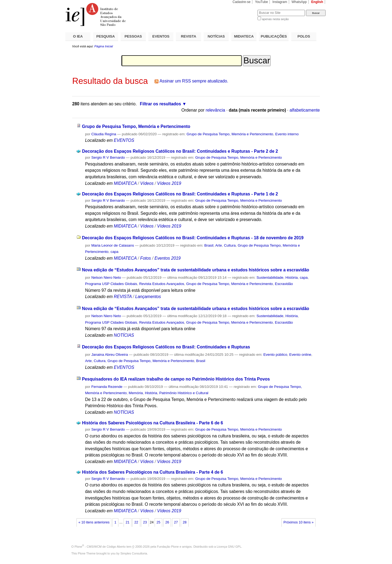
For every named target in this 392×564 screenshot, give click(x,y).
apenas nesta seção (275, 19)
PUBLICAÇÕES (274, 36)
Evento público (275, 355)
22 (136, 522)
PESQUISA (106, 36)
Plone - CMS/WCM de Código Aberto (100, 547)
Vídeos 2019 (169, 183)
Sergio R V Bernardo (108, 157)
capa (114, 252)
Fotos (146, 258)
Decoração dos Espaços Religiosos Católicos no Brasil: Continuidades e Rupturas (166, 347)
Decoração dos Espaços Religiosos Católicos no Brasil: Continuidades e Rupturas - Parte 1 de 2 (180, 194)
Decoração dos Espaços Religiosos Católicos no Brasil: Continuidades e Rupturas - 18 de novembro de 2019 (193, 238)
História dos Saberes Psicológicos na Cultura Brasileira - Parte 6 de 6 (152, 423)
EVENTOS (161, 36)
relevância (215, 110)
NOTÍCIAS (216, 36)
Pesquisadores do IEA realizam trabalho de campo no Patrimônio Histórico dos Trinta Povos (176, 379)
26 (167, 522)
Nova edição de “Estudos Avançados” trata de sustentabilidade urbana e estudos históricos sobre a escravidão (196, 270)
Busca (244, 10)
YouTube (262, 2)
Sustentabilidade (270, 278)
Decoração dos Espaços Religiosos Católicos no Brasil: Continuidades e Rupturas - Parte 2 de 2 (180, 151)
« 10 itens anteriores (94, 522)
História (291, 278)
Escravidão (284, 284)
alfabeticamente (305, 110)
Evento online (300, 355)
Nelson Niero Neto (106, 278)
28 (185, 522)
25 (158, 522)
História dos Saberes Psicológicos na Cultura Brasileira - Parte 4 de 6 (152, 472)
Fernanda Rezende (107, 387)
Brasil (209, 245)
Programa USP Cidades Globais (111, 284)
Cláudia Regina (104, 134)
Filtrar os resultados (160, 104)
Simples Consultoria (134, 553)
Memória (136, 393)
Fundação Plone (168, 547)
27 (176, 522)
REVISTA (189, 36)
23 (145, 522)
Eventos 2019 (167, 258)
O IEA (78, 36)
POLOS (304, 36)
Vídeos (147, 183)
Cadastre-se (241, 2)
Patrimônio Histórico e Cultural (184, 393)
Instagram (280, 2)
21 (127, 522)
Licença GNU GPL (229, 547)
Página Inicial (103, 46)
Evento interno (287, 134)
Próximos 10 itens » (298, 522)
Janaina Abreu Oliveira (109, 355)
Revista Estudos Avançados (162, 284)
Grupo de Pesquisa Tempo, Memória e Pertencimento (136, 126)
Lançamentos (148, 297)
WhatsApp (299, 2)
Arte (219, 245)
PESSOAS (133, 36)
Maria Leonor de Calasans (113, 245)
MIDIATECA (244, 36)
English (317, 2)
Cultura (230, 245)
